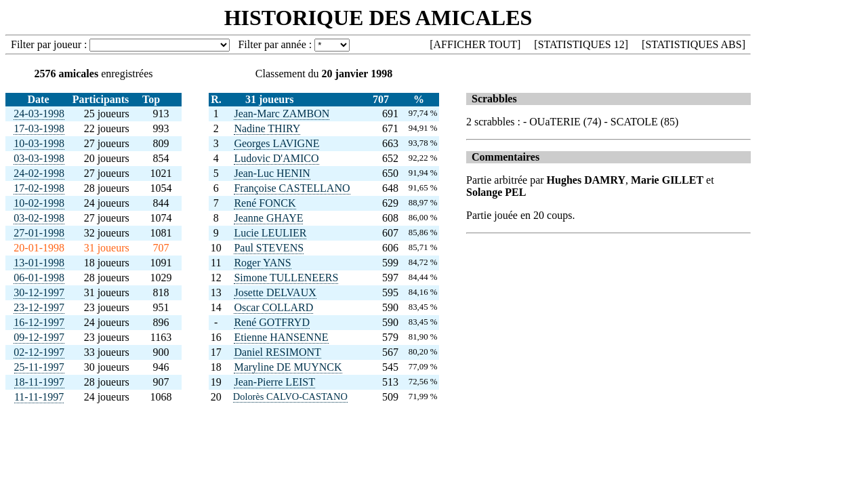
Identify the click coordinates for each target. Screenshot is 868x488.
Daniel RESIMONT (277, 352)
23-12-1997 (39, 307)
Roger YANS (262, 263)
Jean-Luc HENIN (272, 173)
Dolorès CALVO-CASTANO (290, 396)
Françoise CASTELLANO (292, 188)
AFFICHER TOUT (475, 44)
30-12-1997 (39, 292)
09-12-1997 (39, 337)
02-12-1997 (39, 352)
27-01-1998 (39, 233)
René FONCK (265, 203)
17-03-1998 (39, 128)
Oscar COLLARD (273, 307)
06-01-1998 (39, 278)
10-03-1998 (39, 143)
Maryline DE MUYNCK (288, 367)
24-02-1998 (39, 173)
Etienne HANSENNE (281, 337)
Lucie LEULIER (270, 233)
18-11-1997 (39, 382)
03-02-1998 (39, 218)
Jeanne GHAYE (268, 218)
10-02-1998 (39, 203)
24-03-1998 (39, 114)
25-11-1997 (39, 367)
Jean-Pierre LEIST (274, 382)
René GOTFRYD (272, 322)
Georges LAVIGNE (276, 143)
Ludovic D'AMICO (276, 158)
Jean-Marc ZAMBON (282, 114)
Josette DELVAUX (275, 292)
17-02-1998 (39, 188)
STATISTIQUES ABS (693, 44)
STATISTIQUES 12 (581, 44)
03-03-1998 (39, 158)
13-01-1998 (39, 263)
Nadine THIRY (267, 128)
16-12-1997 (39, 322)
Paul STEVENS (269, 248)
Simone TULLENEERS (286, 278)
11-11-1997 (39, 397)
